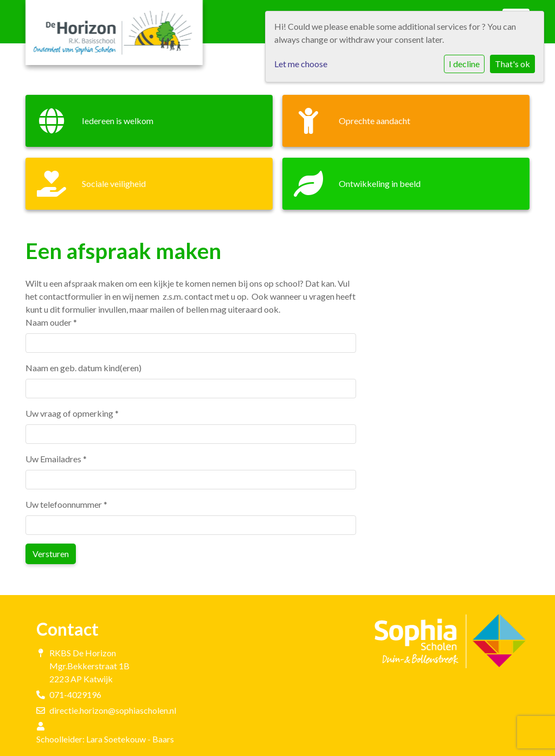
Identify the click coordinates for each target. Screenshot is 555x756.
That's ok (512, 64)
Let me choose (301, 64)
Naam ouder (51, 322)
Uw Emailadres (56, 459)
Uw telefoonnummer (66, 504)
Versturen (51, 554)
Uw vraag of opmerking (72, 413)
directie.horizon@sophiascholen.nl (113, 710)
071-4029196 (75, 694)
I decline (464, 64)
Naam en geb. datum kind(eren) (83, 368)
